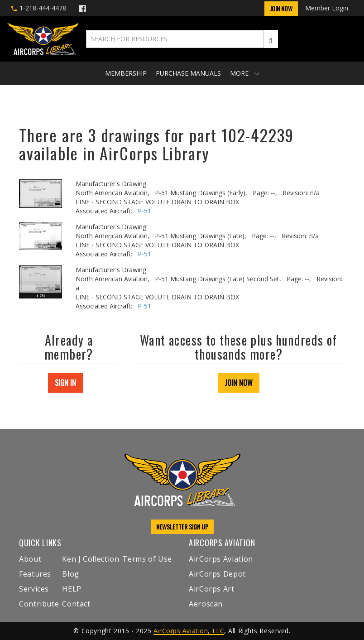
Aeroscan (206, 604)
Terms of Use (147, 559)
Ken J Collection (91, 559)
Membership (126, 73)
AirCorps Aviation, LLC (189, 631)
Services (34, 589)
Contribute (39, 604)
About (30, 559)
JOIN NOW (239, 383)
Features (35, 574)
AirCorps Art (212, 589)
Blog (71, 574)
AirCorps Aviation (221, 559)
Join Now (281, 8)
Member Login (327, 8)
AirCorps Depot (217, 574)
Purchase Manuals (188, 73)
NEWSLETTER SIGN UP (182, 527)
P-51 (144, 211)
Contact (76, 604)
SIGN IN (65, 383)
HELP (72, 589)
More (245, 73)
